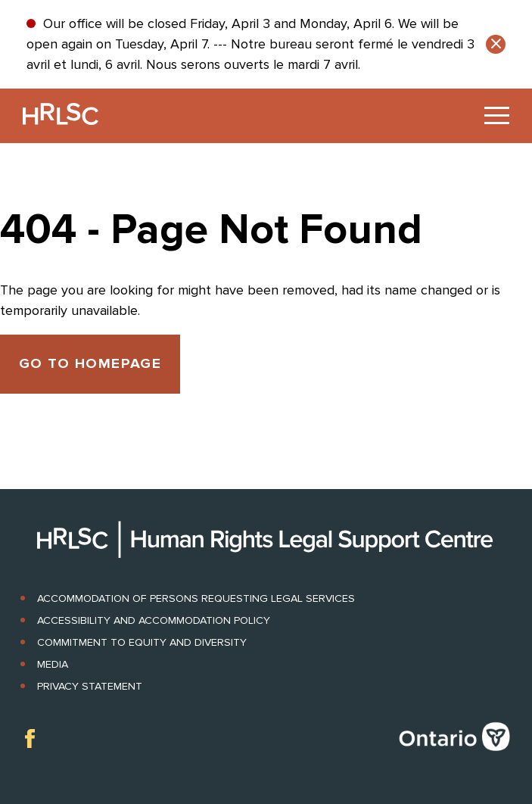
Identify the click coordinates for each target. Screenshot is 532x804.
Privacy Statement (90, 686)
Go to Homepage (90, 364)
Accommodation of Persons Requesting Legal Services (196, 598)
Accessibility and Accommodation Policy (154, 620)
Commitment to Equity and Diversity (142, 642)
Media (53, 664)
